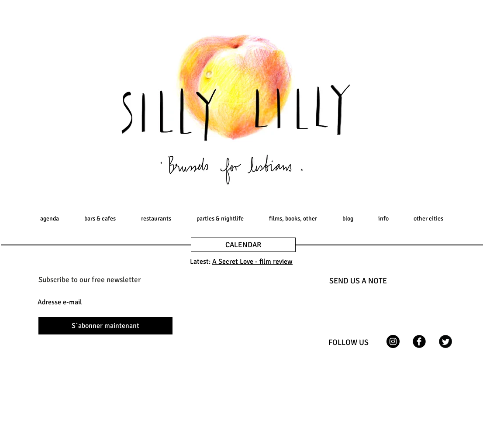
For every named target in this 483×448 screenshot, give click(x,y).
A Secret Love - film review (252, 262)
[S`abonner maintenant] (105, 326)
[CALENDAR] (243, 245)
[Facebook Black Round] (419, 341)
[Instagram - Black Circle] (393, 341)
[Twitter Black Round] (445, 341)
